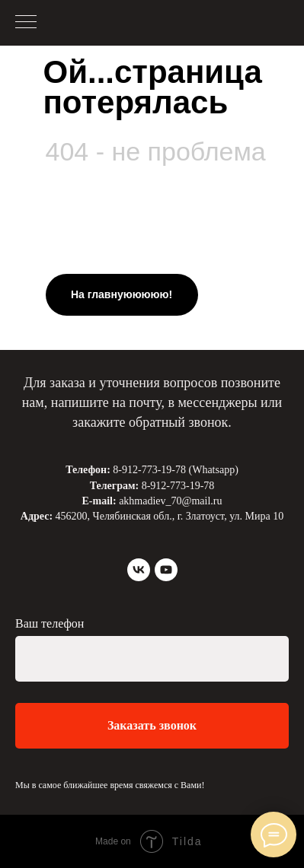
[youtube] (166, 570)
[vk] (139, 570)
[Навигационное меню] (26, 23)
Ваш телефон (50, 623)
